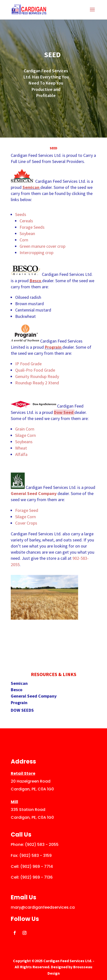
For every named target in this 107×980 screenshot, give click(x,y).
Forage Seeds (32, 227)
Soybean (27, 233)
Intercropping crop (37, 253)
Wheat (21, 448)
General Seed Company (34, 493)
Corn (24, 240)
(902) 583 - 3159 (36, 856)
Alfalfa (21, 454)
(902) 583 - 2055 (42, 845)
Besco (35, 281)
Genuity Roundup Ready (37, 376)
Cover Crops (26, 523)
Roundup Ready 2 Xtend (37, 383)
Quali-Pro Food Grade (35, 370)
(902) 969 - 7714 (37, 867)
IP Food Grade (28, 364)
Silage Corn (25, 435)
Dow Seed (64, 412)
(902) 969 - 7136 (36, 877)
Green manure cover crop (42, 246)
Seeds (21, 214)
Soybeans (24, 442)
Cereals (26, 221)
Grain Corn (25, 429)
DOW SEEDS (22, 710)
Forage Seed (27, 510)
